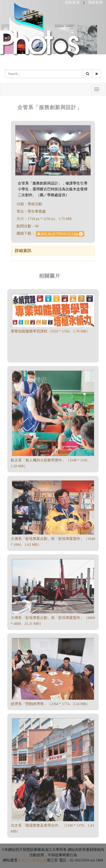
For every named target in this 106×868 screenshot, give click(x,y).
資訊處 (41, 860)
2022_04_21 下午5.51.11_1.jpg (60, 234)
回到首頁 (72, 2)
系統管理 (95, 2)
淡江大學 (29, 860)
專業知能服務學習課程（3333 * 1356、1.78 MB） (50, 331)
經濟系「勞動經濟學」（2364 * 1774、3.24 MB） (50, 704)
